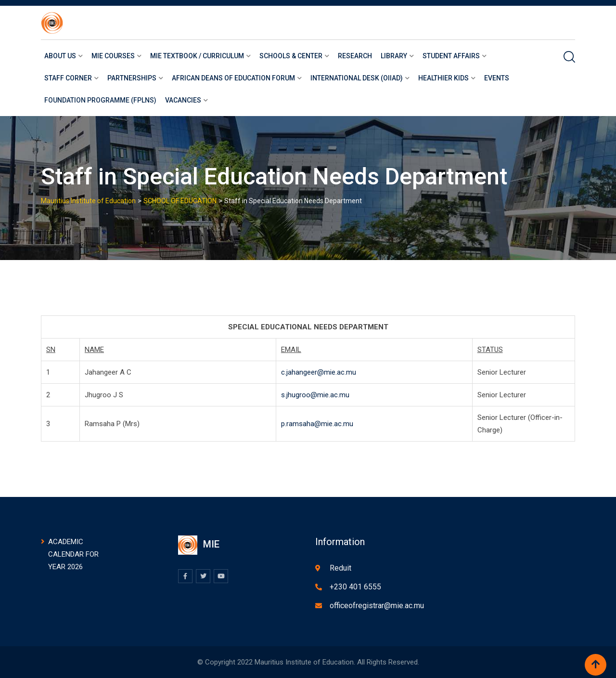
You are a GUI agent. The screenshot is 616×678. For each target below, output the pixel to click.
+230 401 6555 (355, 587)
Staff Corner (68, 78)
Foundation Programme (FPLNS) (100, 100)
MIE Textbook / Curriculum (197, 56)
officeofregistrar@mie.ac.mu (377, 606)
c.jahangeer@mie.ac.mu (319, 372)
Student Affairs (451, 56)
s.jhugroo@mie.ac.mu (315, 395)
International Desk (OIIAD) (357, 78)
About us (60, 56)
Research (355, 56)
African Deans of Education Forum (233, 78)
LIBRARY (394, 56)
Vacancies (183, 100)
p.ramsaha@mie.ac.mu (317, 424)
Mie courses (113, 56)
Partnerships (132, 78)
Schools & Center (291, 56)
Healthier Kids (443, 78)
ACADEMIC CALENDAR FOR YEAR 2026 (73, 554)
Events (497, 78)
